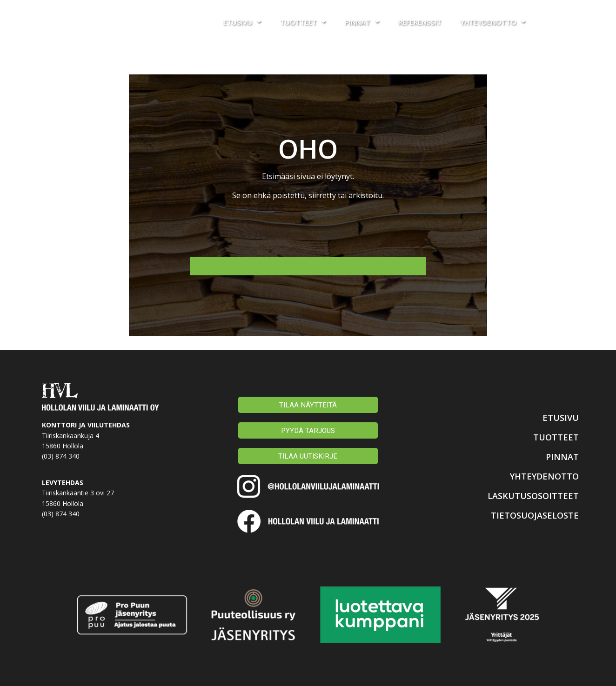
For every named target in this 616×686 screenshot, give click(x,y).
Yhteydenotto (493, 22)
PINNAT (559, 456)
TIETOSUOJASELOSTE (527, 514)
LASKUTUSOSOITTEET (525, 495)
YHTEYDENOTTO (538, 475)
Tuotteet (303, 22)
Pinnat (362, 22)
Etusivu (242, 22)
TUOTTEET (552, 436)
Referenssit (420, 22)
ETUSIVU (557, 417)
